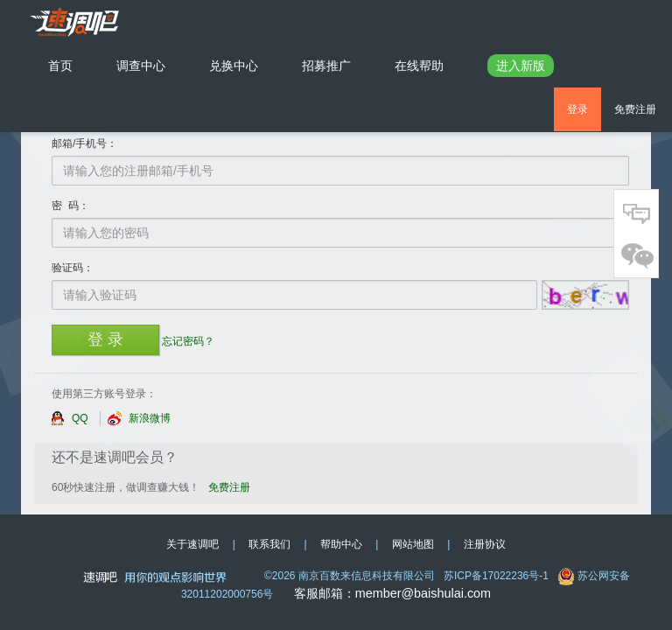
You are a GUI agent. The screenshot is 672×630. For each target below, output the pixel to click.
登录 (577, 109)
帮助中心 (341, 544)
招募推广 (326, 66)
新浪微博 (139, 419)
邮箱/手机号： (84, 143)
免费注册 (635, 109)
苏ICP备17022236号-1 (496, 576)
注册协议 (485, 544)
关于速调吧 (192, 544)
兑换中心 (234, 66)
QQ (70, 419)
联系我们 (269, 544)
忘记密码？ (188, 341)
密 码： (70, 206)
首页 (71, 64)
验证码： (73, 268)
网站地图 (413, 544)
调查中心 (141, 66)
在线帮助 (419, 66)
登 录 (105, 339)
